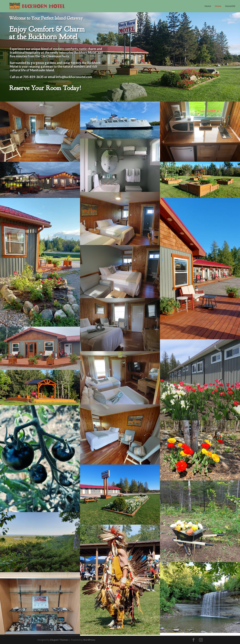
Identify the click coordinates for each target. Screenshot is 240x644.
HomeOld (230, 6)
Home (208, 6)
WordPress (89, 640)
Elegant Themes (59, 640)
